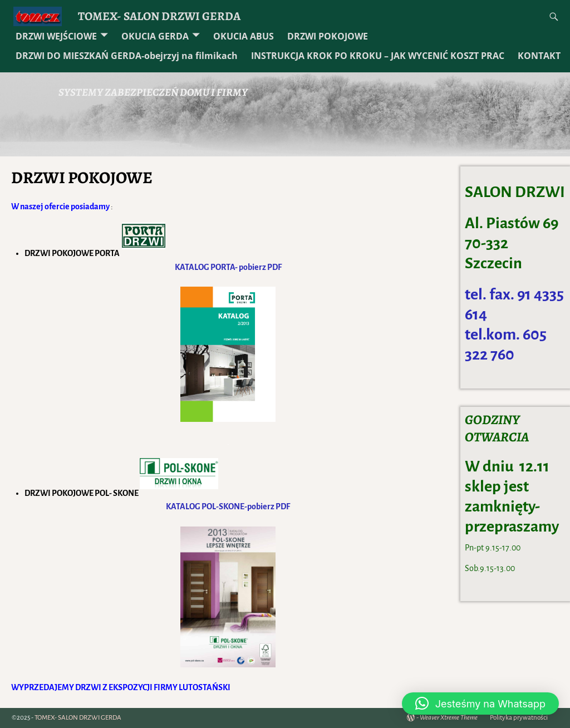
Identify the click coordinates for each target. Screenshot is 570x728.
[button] (480, 704)
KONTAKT (539, 56)
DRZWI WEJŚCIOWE (56, 36)
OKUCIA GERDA (155, 36)
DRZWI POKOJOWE (328, 36)
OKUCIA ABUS (244, 36)
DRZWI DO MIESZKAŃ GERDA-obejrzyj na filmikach (127, 56)
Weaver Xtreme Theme (449, 718)
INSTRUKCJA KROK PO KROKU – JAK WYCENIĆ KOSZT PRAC (378, 56)
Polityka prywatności (519, 718)
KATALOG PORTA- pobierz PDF (228, 267)
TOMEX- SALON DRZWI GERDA (159, 16)
